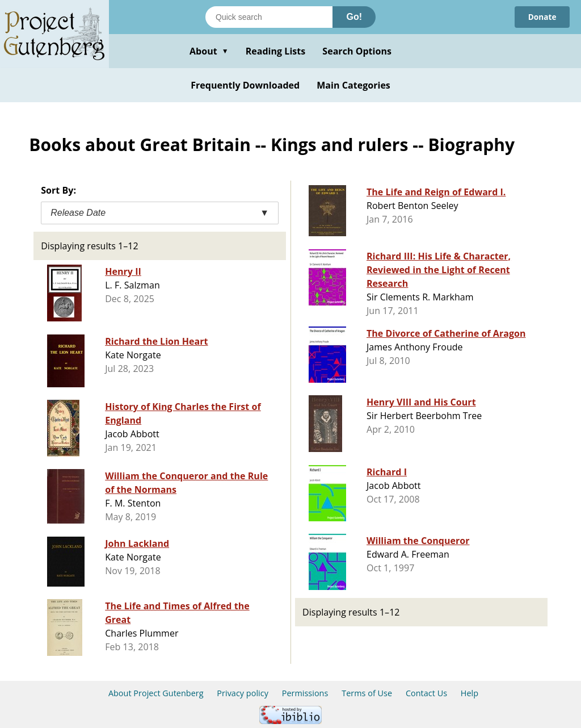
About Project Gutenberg (156, 693)
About (209, 51)
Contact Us (426, 693)
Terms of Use (367, 693)
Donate (542, 17)
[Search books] (269, 17)
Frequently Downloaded (245, 85)
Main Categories (353, 85)
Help (470, 693)
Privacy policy (243, 693)
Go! (354, 17)
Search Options (357, 51)
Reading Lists (276, 51)
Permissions (305, 693)
